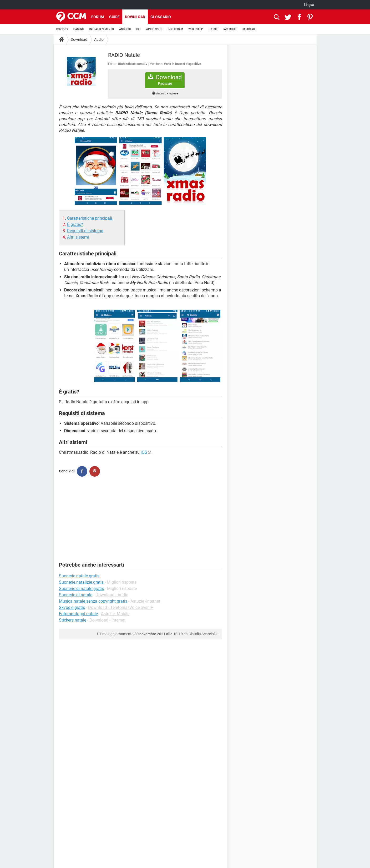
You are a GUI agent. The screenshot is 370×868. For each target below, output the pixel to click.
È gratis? (75, 224)
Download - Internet (107, 620)
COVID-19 (62, 29)
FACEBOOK (230, 29)
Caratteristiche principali (90, 218)
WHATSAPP (196, 29)
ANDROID (125, 29)
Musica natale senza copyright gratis (93, 601)
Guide (114, 17)
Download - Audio (112, 595)
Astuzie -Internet (145, 601)
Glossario (161, 17)
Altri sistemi (78, 237)
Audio (99, 39)
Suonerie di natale (76, 595)
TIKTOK (213, 29)
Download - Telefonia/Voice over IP (121, 607)
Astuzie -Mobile (115, 614)
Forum (98, 17)
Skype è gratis (72, 607)
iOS (138, 29)
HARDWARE (249, 29)
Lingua (309, 5)
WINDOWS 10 (154, 29)
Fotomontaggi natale (78, 614)
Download (135, 17)
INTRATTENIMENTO (102, 29)
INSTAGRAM (175, 29)
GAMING (79, 29)
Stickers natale (73, 620)
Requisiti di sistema (85, 231)
